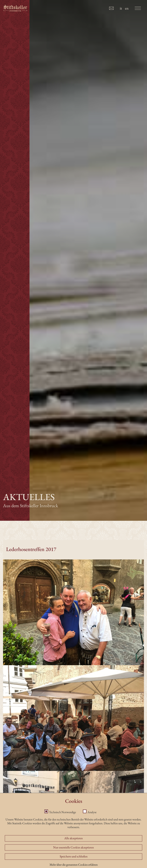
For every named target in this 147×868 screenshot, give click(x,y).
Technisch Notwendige (62, 838)
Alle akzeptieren (73, 863)
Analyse (92, 838)
